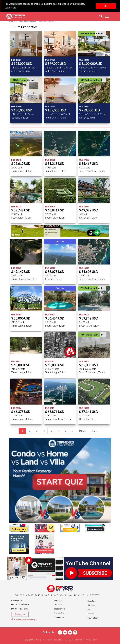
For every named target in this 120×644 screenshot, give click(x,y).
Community (59, 617)
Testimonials (59, 609)
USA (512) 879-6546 (20, 604)
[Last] (95, 431)
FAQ (90, 609)
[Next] (83, 431)
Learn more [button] (10, 8)
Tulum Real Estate (27, 21)
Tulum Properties (47, 21)
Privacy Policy (91, 640)
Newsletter (93, 618)
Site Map (91, 605)
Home (12, 21)
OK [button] (106, 6)
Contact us (20, 614)
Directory (92, 601)
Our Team (58, 604)
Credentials (59, 613)
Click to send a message (24, 619)
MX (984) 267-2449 (20, 609)
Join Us (91, 614)
